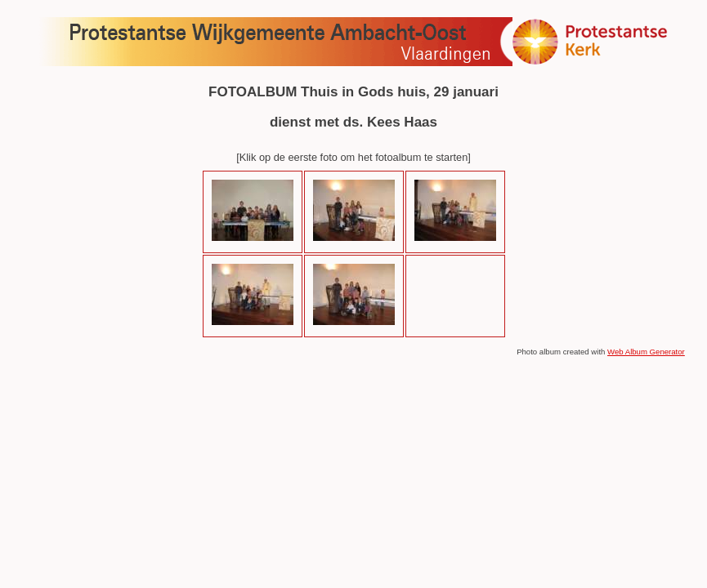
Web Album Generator (646, 352)
